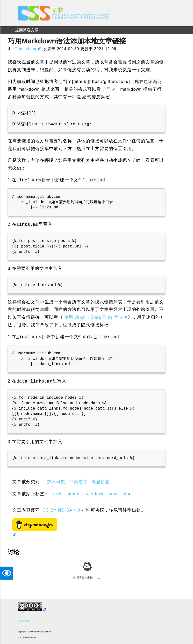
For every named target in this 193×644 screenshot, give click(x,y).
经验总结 (79, 482)
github (73, 494)
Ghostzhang (26, 49)
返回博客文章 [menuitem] (27, 30)
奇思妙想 (101, 482)
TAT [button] (8, 573)
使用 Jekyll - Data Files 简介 (94, 317)
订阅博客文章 (24, 621)
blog (127, 494)
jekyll (57, 494)
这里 (107, 89)
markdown (94, 494)
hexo (114, 494)
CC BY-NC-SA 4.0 (61, 510)
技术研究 (56, 482)
